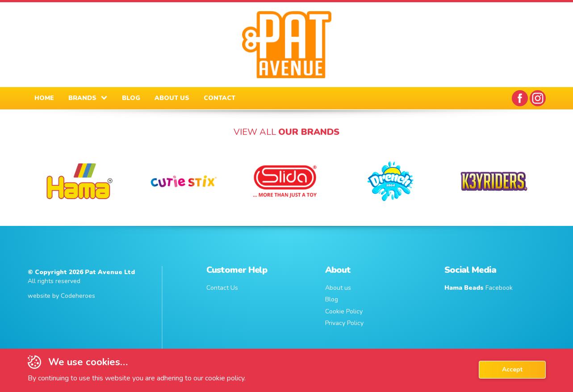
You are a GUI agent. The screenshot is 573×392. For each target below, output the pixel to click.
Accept (512, 369)
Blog (332, 299)
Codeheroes (78, 296)
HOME (44, 98)
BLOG (131, 98)
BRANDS (82, 98)
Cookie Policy (344, 311)
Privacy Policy (344, 323)
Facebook (479, 288)
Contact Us (222, 288)
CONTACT (220, 98)
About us (338, 288)
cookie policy (225, 378)
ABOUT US (172, 98)
